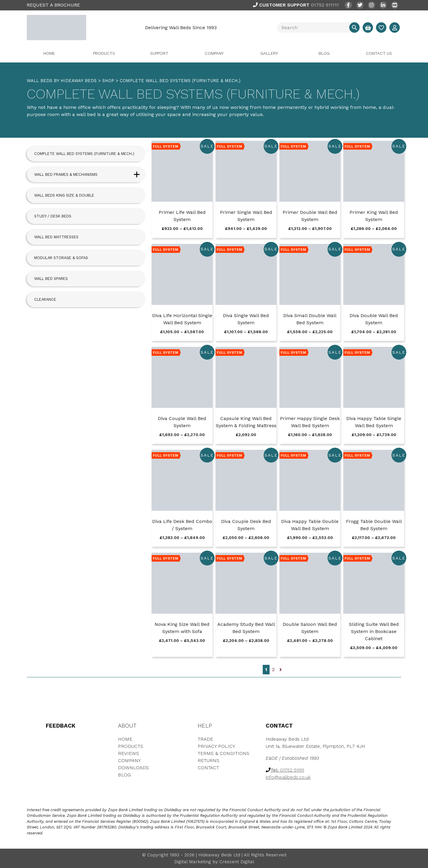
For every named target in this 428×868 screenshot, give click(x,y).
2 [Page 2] (273, 669)
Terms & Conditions (224, 753)
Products (104, 53)
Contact (208, 768)
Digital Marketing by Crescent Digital (214, 862)
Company (214, 53)
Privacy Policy (216, 746)
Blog (324, 53)
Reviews (129, 753)
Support (159, 53)
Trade (205, 739)
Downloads (133, 768)
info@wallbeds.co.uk (288, 777)
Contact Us (379, 53)
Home (49, 53)
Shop (108, 81)
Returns (209, 760)
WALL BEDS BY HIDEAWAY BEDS (62, 81)
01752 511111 (296, 5)
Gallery (269, 53)
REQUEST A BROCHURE (53, 5)
